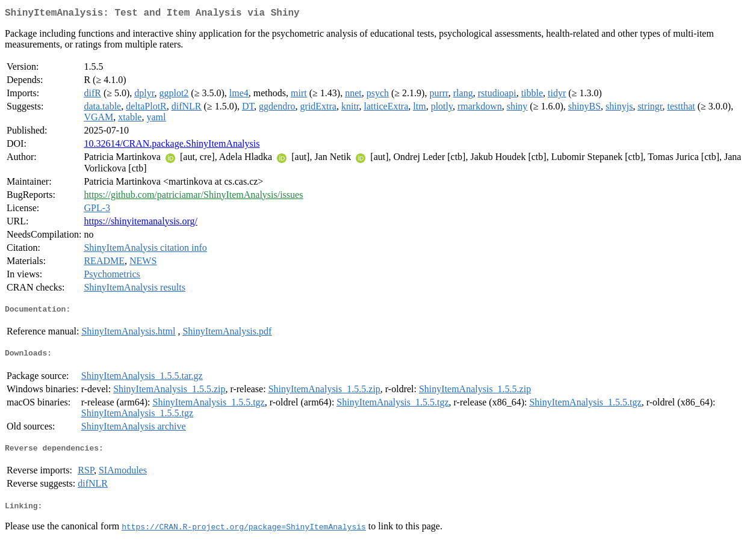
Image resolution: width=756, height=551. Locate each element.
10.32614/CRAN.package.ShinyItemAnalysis (172, 146)
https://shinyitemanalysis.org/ (141, 223)
